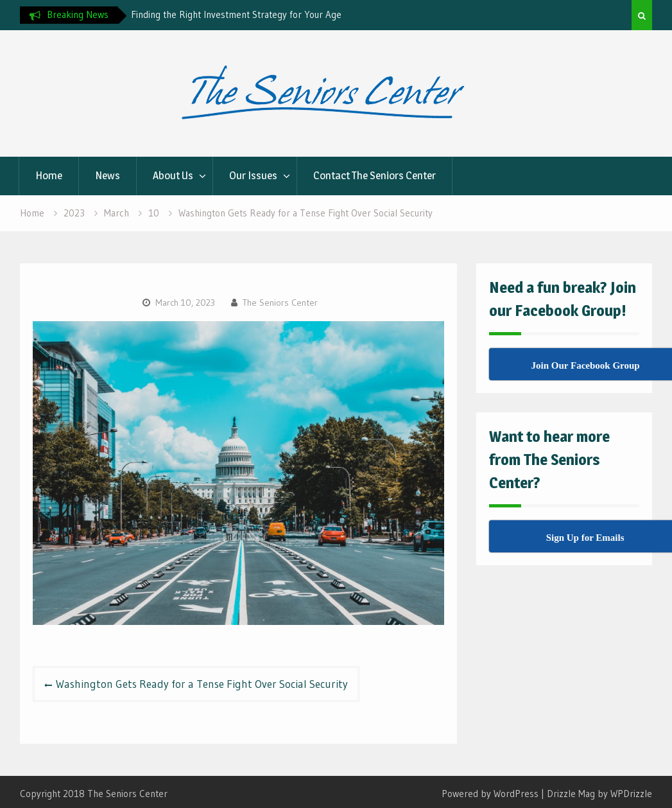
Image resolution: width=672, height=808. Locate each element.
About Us (173, 175)
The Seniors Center (280, 303)
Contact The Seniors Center (375, 175)
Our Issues (253, 175)
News (108, 175)
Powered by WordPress (490, 794)
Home (49, 175)
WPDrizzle (631, 794)
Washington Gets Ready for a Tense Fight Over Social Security (202, 684)
